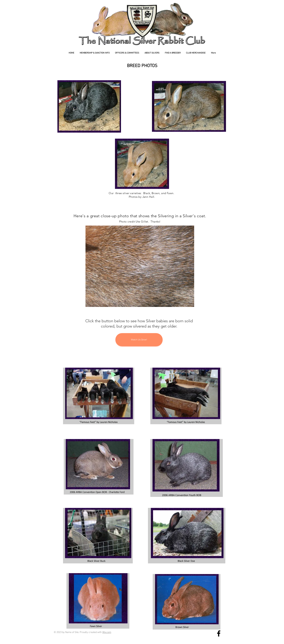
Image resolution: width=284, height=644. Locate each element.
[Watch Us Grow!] (139, 340)
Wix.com (107, 632)
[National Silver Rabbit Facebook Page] (219, 633)
